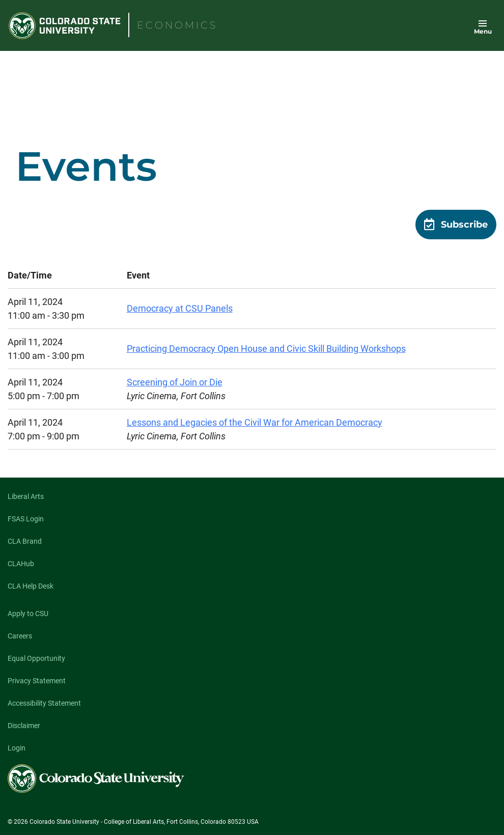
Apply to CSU (28, 614)
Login (17, 748)
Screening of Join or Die (175, 382)
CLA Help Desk (31, 586)
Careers (20, 636)
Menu (483, 31)
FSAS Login (26, 519)
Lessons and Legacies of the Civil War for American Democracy (255, 422)
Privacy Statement (37, 681)
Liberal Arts (26, 496)
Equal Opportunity (36, 658)
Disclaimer (24, 726)
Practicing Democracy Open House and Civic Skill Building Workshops (266, 349)
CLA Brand (25, 541)
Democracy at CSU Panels (180, 308)
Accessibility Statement (44, 703)
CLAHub (21, 564)
